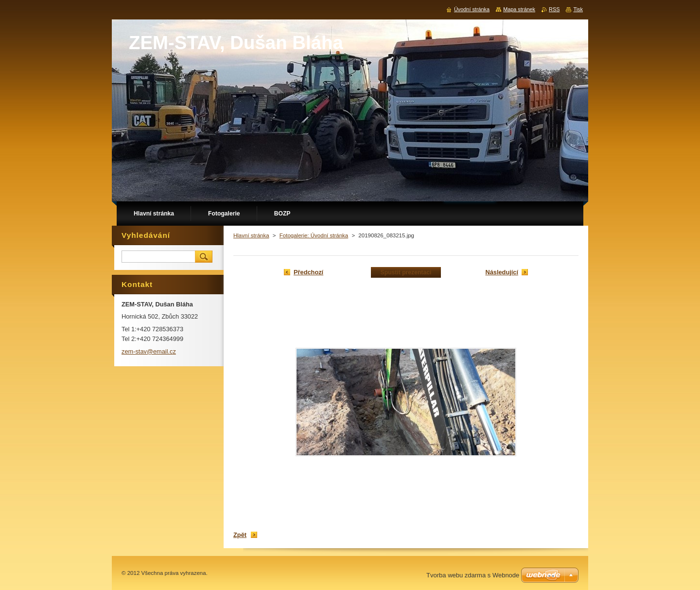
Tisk (578, 9)
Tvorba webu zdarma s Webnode (473, 575)
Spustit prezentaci (406, 272)
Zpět (240, 535)
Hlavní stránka (251, 235)
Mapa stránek (519, 9)
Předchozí (308, 272)
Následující (502, 272)
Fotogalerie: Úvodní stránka (314, 235)
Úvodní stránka (472, 9)
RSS (554, 9)
